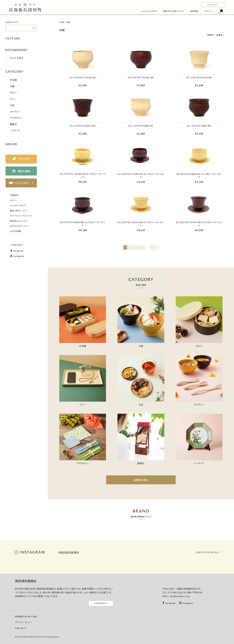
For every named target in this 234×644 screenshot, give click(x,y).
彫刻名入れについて (19, 221)
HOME (62, 22)
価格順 (210, 35)
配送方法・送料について (174, 11)
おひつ (13, 92)
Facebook (18, 251)
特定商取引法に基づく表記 (26, 616)
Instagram (19, 256)
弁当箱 (14, 80)
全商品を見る (141, 480)
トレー (13, 99)
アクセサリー (16, 118)
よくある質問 (16, 231)
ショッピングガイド (149, 11)
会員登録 (194, 11)
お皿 (12, 105)
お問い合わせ (21, 628)
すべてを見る (17, 58)
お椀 (12, 86)
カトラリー (15, 112)
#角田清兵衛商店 (68, 552)
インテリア (15, 130)
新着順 (219, 35)
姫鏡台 (14, 124)
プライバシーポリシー (24, 622)
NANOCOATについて (19, 226)
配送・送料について (19, 211)
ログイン (208, 11)
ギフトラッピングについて (21, 216)
